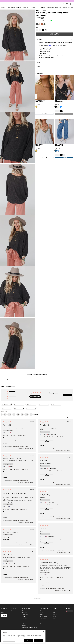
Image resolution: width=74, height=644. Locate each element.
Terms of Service (25, 620)
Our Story (42, 611)
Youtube (54, 616)
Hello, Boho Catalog (68, 7)
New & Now (4, 7)
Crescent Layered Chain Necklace (40, 101)
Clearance (58, 7)
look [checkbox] (22, 415)
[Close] (43, 631)
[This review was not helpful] (33, 449)
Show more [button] (36, 415)
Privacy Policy (24, 618)
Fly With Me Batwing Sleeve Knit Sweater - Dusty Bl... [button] (19, 447)
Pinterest (55, 618)
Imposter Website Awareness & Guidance (30, 628)
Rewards (42, 615)
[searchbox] (5, 404)
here (50, 46)
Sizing (54, 67)
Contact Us (24, 616)
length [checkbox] (9, 415)
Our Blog (42, 613)
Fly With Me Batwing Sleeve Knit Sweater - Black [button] (55, 550)
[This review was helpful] (30, 449)
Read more (26, 502)
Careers (42, 624)
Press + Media (43, 618)
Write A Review (67, 395)
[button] (13, 392)
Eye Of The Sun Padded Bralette (59, 101)
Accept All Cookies (39, 640)
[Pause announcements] (73, 1)
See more (5, 444)
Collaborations (43, 622)
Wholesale (42, 620)
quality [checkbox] (18, 415)
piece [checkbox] (14, 415)
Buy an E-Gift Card (44, 616)
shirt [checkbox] (31, 415)
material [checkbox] (27, 415)
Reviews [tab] (3, 380)
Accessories (50, 7)
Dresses (43, 7)
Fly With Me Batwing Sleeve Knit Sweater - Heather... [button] (56, 448)
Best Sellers (11, 7)
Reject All (28, 640)
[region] (23, 636)
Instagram (55, 611)
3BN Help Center (25, 611)
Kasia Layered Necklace (39, 145)
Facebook (55, 615)
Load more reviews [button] (37, 599)
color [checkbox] (5, 415)
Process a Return (25, 615)
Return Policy (24, 613)
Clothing (19, 7)
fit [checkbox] (2, 415)
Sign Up (4, 616)
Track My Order (25, 624)
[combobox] (19, 404)
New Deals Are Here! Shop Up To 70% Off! (22, 1)
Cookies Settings (9, 640)
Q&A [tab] (8, 380)
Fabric (54, 62)
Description (54, 39)
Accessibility (24, 626)
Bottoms (33, 7)
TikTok (54, 613)
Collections (26, 7)
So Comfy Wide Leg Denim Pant (59, 145)
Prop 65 (23, 622)
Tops (38, 7)
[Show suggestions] (69, 611)
